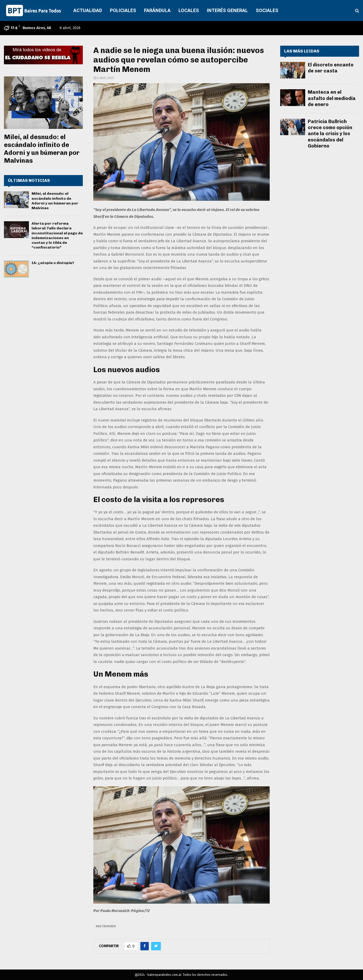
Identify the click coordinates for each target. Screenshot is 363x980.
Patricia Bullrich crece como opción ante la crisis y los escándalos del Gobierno (330, 134)
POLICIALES (123, 10)
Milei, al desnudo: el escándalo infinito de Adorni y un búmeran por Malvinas (42, 149)
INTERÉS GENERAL (227, 10)
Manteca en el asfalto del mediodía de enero (332, 98)
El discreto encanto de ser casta (331, 68)
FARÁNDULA (157, 10)
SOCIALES (267, 10)
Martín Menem (106, 926)
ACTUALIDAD (88, 10)
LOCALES (189, 10)
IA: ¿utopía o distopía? (53, 263)
